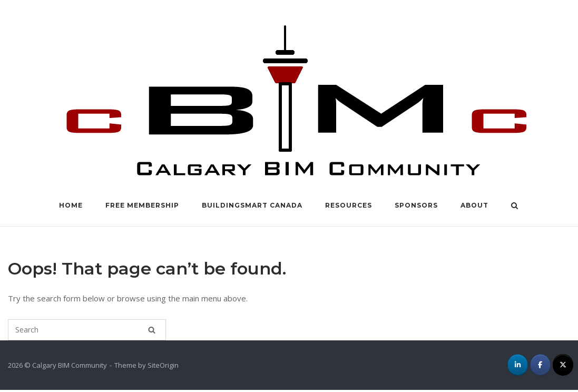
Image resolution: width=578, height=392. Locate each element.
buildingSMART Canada (252, 205)
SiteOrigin (163, 365)
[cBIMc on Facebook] (540, 365)
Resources (349, 205)
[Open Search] (515, 207)
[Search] (152, 330)
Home (71, 205)
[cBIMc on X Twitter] (563, 365)
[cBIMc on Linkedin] (518, 365)
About (474, 205)
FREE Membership (142, 205)
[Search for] (87, 330)
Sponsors (416, 205)
